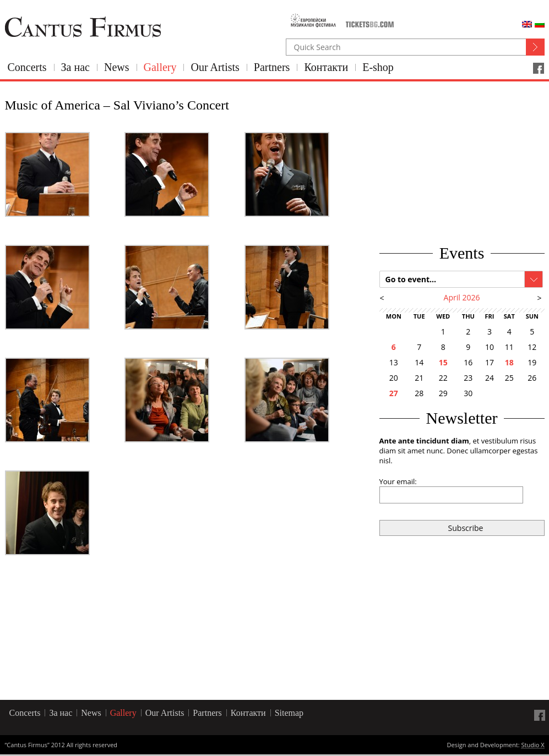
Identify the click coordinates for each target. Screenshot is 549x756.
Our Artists (215, 67)
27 (394, 393)
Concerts (27, 67)
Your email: (398, 481)
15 (443, 362)
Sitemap (289, 713)
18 (509, 362)
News (117, 67)
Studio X (532, 746)
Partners (272, 67)
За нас (75, 67)
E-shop (378, 67)
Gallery (160, 67)
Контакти (326, 67)
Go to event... (411, 279)
